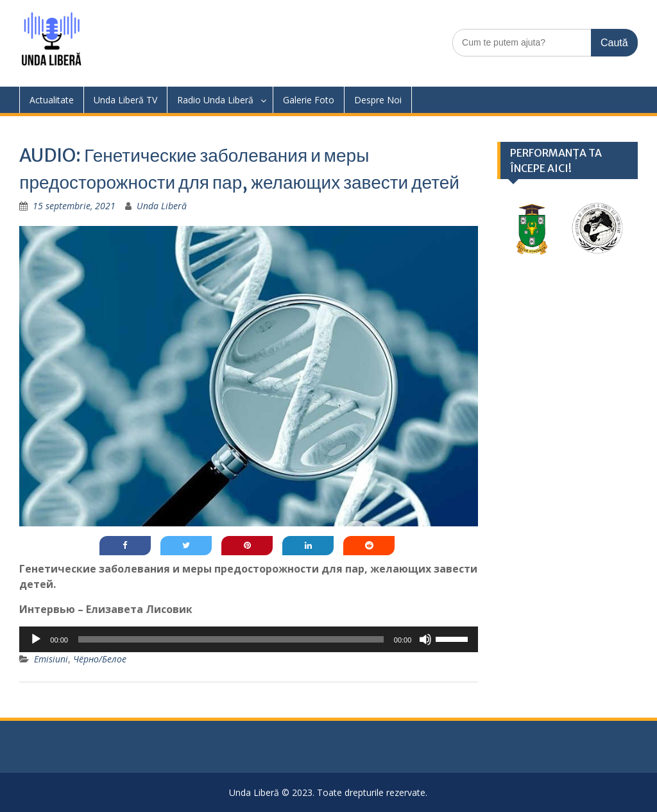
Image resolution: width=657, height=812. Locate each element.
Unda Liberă (162, 206)
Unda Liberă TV (125, 100)
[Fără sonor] (425, 639)
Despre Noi (378, 100)
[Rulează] (36, 639)
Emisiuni (51, 659)
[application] (249, 639)
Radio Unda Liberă (215, 100)
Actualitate (52, 100)
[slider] (231, 639)
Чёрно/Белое (100, 659)
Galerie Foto (309, 100)
